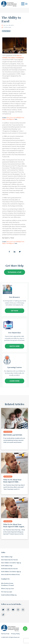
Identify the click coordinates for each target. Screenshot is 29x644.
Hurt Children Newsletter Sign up (11, 563)
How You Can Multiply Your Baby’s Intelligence (13, 118)
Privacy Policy (15, 634)
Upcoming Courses (15, 367)
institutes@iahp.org (11, 595)
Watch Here (14, 346)
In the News (6, 31)
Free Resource (14, 297)
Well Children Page (7, 566)
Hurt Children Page (7, 557)
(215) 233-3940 (8, 592)
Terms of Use (5, 634)
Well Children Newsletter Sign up (11, 572)
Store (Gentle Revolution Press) (10, 575)
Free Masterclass (14, 333)
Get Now (14, 311)
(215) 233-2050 (10, 589)
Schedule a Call (15, 272)
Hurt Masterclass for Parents (9, 560)
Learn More (14, 381)
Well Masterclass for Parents (9, 569)
